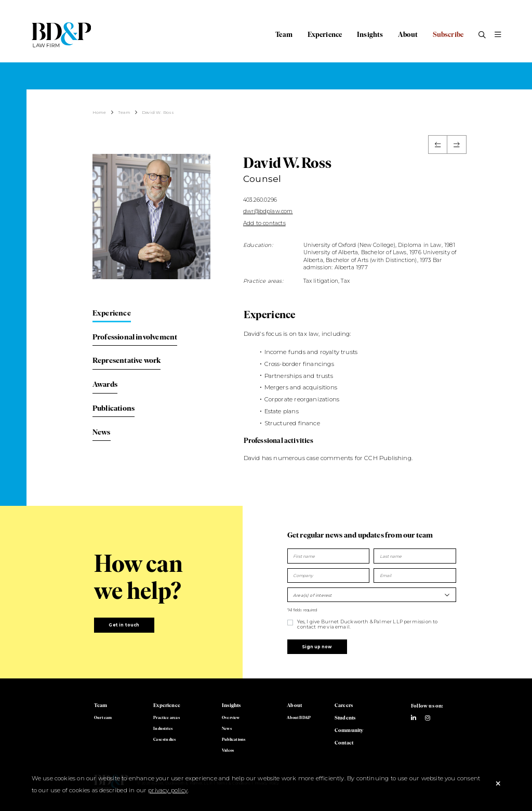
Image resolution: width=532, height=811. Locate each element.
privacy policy (168, 790)
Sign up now (317, 647)
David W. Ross (158, 112)
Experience (325, 35)
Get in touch (124, 625)
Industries (163, 728)
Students (345, 718)
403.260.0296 (260, 200)
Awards (105, 384)
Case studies (164, 739)
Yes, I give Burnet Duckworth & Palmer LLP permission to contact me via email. (367, 624)
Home (99, 112)
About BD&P (299, 717)
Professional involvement (135, 337)
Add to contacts (264, 223)
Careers (344, 705)
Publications (114, 408)
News (102, 432)
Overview (231, 717)
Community (349, 730)
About (408, 35)
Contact (344, 743)
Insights (370, 35)
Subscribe (448, 35)
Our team (103, 717)
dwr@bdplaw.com (268, 211)
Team (284, 35)
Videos (228, 750)
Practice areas (167, 717)
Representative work (127, 360)
